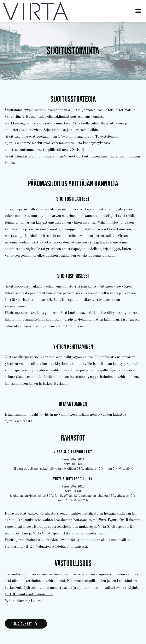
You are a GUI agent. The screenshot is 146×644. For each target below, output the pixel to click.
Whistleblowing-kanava (23, 601)
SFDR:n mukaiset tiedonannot (29, 594)
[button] (138, 11)
